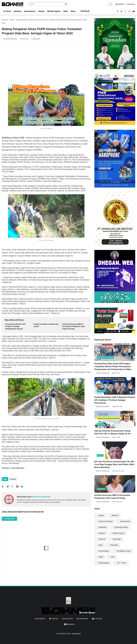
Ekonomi (115, 515)
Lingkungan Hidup (121, 527)
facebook (41, 618)
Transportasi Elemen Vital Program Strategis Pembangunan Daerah (15, 326)
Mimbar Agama (54, 11)
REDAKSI (69, 623)
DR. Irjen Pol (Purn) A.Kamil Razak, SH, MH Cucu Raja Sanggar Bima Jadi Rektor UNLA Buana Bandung (115, 464)
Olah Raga (117, 539)
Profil (100, 455)
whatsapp (69, 618)
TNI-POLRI (85, 11)
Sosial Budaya (104, 563)
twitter (55, 618)
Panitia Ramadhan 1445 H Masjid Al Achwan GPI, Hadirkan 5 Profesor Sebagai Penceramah (115, 400)
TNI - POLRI (122, 563)
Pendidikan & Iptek (124, 551)
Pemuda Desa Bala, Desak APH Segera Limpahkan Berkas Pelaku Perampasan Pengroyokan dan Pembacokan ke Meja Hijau (113, 367)
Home (7, 11)
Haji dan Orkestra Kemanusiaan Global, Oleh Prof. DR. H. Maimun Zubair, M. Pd (113, 432)
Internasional (30, 11)
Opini (65, 11)
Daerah (41, 11)
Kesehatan (103, 527)
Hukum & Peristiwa (105, 357)
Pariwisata (114, 545)
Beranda (5, 20)
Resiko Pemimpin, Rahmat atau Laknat (46, 325)
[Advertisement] (46, 64)
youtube (98, 618)
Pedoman (130, 4)
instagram (83, 618)
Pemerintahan (104, 551)
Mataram (102, 533)
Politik (101, 557)
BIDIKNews (77, 633)
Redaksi (120, 4)
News (73, 11)
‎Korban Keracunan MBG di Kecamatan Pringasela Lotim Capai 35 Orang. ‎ (74, 326)
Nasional (17, 11)
